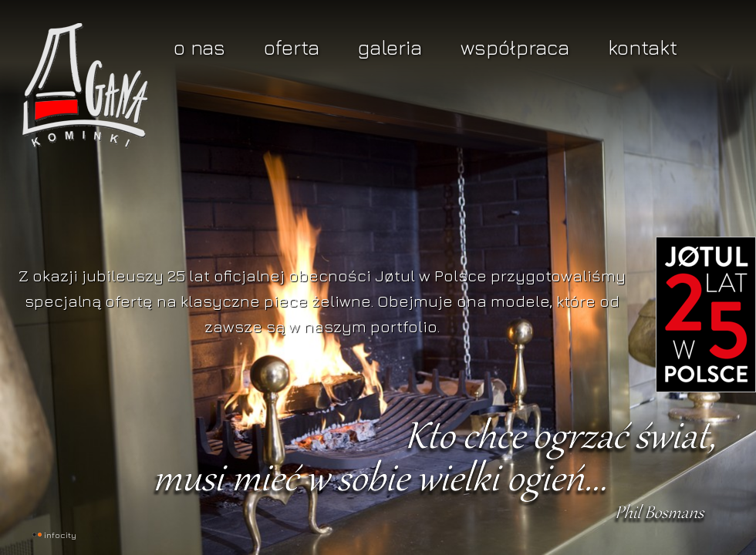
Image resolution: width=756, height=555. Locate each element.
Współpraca (515, 47)
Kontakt (643, 47)
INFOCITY (60, 535)
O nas (199, 47)
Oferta (292, 47)
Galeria (390, 47)
